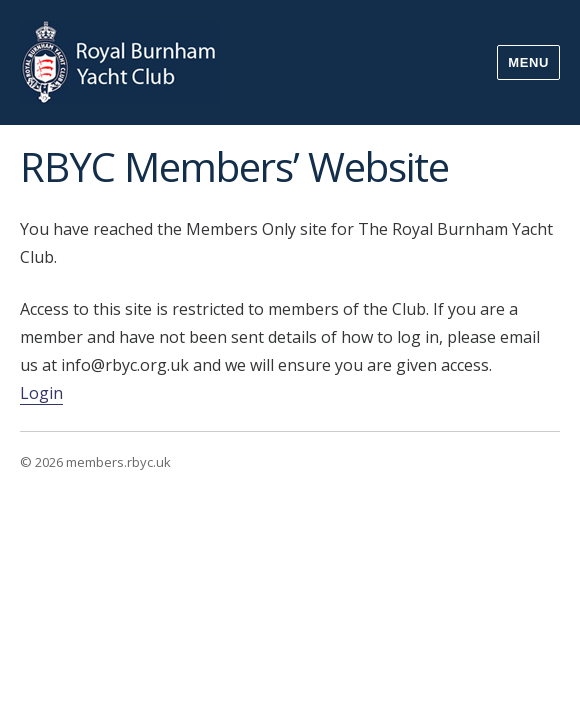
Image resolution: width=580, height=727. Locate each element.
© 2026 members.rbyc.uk (95, 462)
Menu (528, 62)
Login (41, 393)
